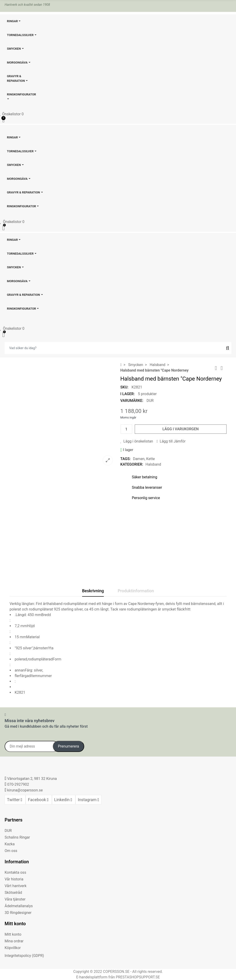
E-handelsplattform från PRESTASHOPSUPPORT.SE (118, 977)
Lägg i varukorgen (181, 429)
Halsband (153, 464)
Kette (151, 459)
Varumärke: (132, 401)
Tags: (126, 459)
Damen (139, 459)
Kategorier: (132, 464)
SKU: (124, 387)
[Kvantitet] (126, 429)
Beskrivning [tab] (93, 591)
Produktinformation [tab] (136, 591)
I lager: (128, 394)
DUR (150, 401)
